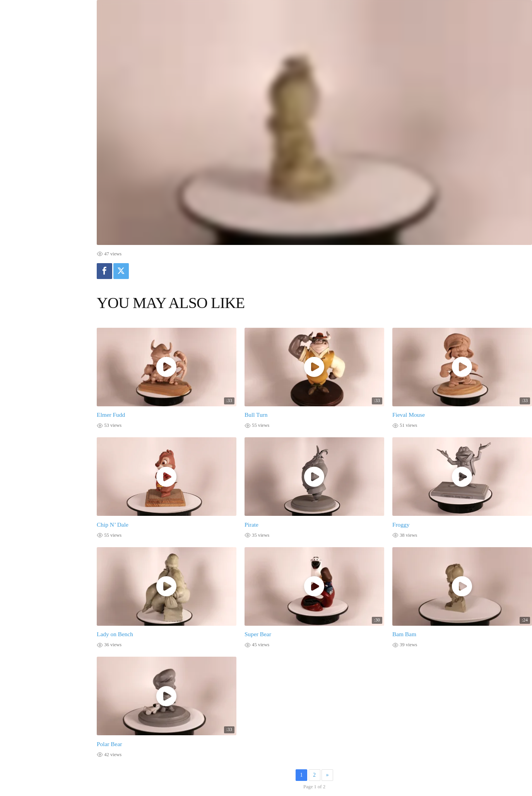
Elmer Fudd (111, 415)
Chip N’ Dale (113, 525)
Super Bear (258, 634)
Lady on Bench (115, 634)
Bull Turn (256, 415)
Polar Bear (109, 744)
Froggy (401, 525)
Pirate (251, 525)
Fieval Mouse (409, 415)
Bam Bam (404, 634)
